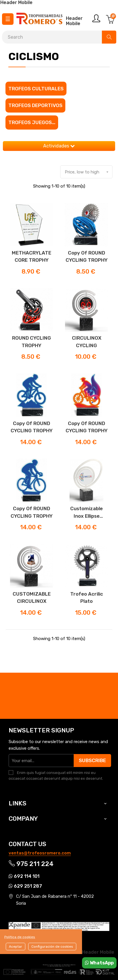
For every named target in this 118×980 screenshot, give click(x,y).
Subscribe (92, 760)
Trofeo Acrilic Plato (87, 598)
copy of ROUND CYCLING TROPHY (87, 257)
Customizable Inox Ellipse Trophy (86, 513)
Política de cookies (20, 937)
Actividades (59, 146)
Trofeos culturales (36, 89)
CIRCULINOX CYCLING (87, 342)
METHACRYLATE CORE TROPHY (32, 257)
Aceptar (16, 947)
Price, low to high (88, 172)
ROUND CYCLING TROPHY (32, 342)
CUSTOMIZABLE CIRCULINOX (32, 598)
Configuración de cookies (52, 947)
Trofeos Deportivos (35, 105)
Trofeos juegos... (32, 122)
